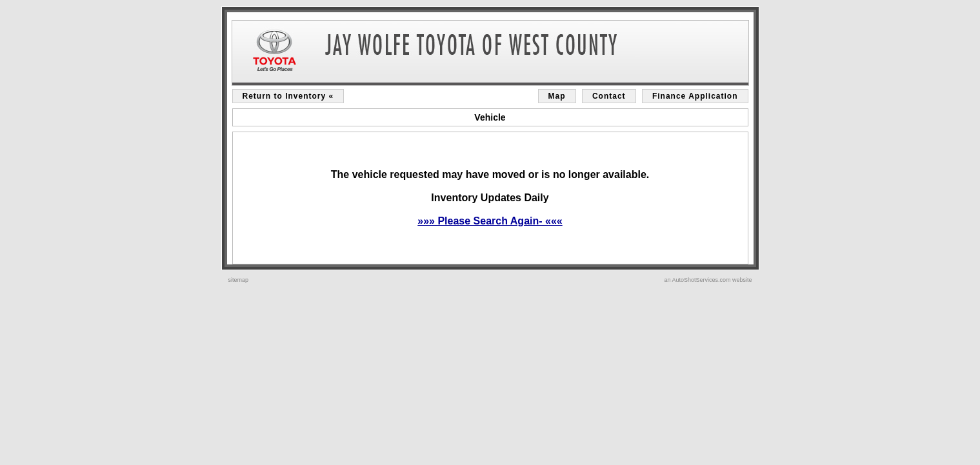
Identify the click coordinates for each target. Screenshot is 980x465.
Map (557, 96)
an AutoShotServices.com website (708, 280)
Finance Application (695, 96)
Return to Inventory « (288, 96)
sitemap (239, 280)
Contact (609, 96)
